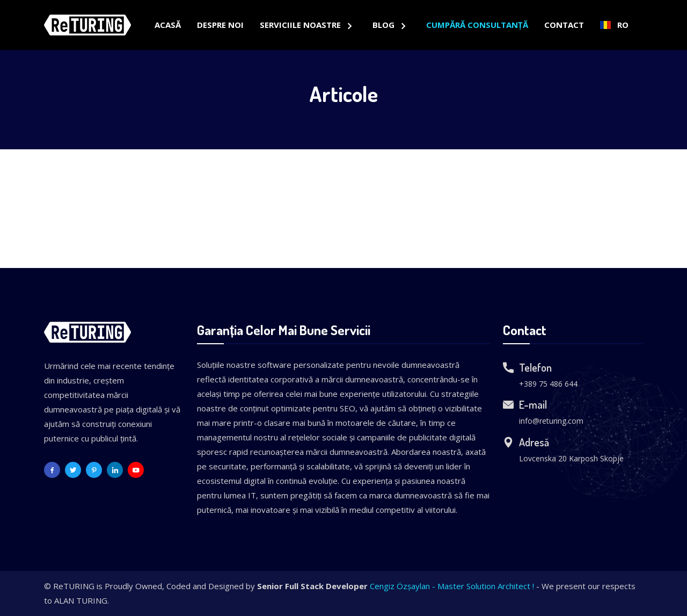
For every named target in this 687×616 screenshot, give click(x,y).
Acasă (168, 25)
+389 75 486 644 (548, 384)
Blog (385, 25)
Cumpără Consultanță (477, 25)
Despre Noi (220, 25)
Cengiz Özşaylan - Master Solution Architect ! (452, 586)
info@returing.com (551, 421)
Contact (564, 25)
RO (614, 25)
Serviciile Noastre (301, 25)
